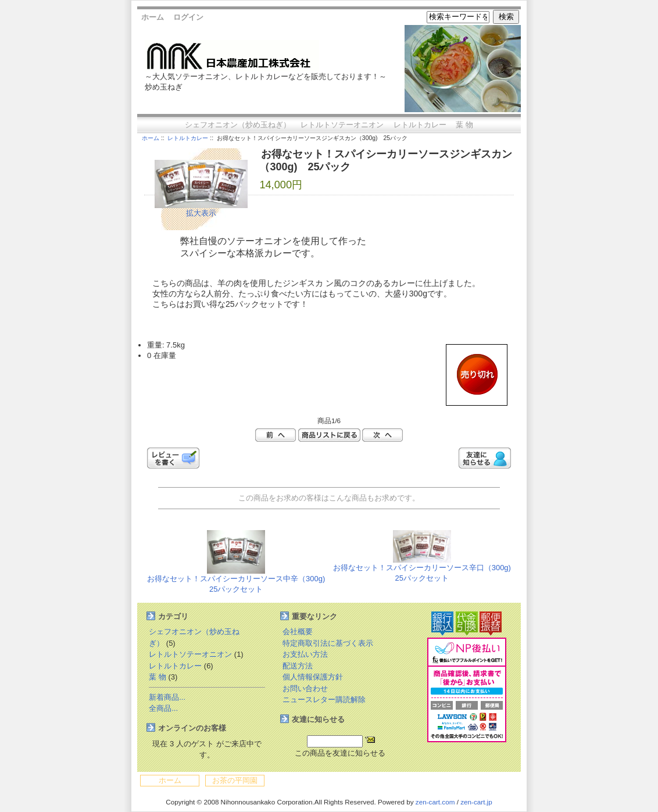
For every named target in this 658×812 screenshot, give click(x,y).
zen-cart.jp (476, 802)
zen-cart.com (435, 802)
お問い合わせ (305, 688)
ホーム (153, 17)
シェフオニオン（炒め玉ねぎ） (238, 125)
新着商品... (167, 697)
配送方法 (298, 666)
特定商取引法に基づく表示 (328, 643)
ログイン (188, 17)
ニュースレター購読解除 (324, 700)
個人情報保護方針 (313, 677)
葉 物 (464, 125)
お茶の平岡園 (235, 780)
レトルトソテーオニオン (342, 125)
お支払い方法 (305, 654)
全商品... (163, 708)
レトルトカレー (188, 138)
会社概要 (298, 632)
